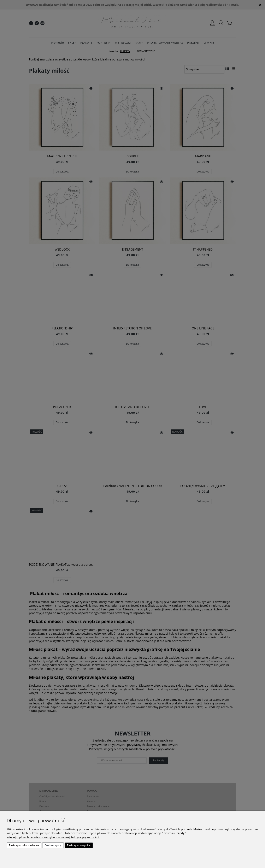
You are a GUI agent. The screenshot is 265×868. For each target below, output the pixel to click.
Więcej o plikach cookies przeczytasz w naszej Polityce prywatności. (53, 837)
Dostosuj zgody (53, 845)
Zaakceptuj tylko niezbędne (24, 845)
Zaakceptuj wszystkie (79, 845)
